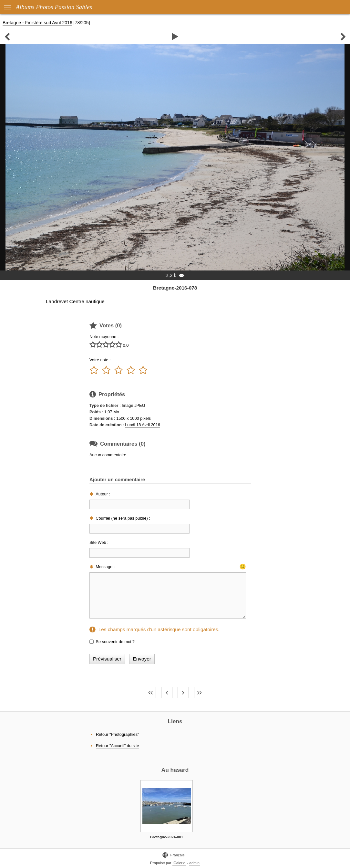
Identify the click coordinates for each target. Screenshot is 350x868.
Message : (105, 567)
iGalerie (179, 863)
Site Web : (99, 542)
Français (173, 855)
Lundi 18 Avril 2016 (143, 425)
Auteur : (103, 494)
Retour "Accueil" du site (118, 746)
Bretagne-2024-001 (167, 837)
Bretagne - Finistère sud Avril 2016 (37, 23)
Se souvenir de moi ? (115, 642)
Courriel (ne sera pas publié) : (123, 518)
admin (195, 863)
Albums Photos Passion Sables (54, 7)
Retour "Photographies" (118, 734)
